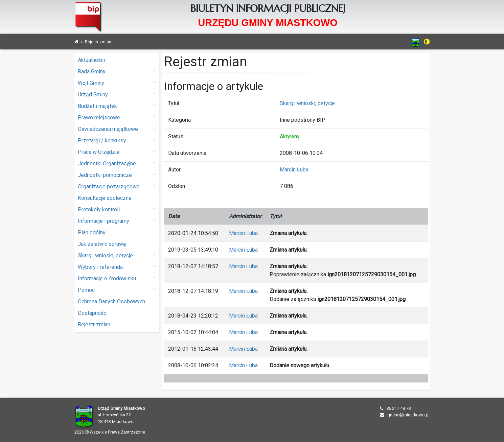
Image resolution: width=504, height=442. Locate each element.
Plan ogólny (92, 232)
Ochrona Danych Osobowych (111, 301)
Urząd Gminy (117, 94)
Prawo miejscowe (117, 117)
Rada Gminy (117, 71)
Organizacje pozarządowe (117, 186)
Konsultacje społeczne (105, 198)
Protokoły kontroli (117, 209)
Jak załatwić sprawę (102, 244)
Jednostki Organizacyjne (117, 163)
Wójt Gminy (117, 83)
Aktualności (91, 60)
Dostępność (92, 313)
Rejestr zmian (94, 324)
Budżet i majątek (117, 106)
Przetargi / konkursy (117, 140)
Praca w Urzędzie (117, 152)
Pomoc (117, 290)
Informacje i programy (117, 221)
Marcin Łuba (294, 170)
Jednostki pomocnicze (117, 175)
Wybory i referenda (117, 267)
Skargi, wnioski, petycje (117, 255)
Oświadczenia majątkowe (117, 129)
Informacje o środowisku (117, 278)
